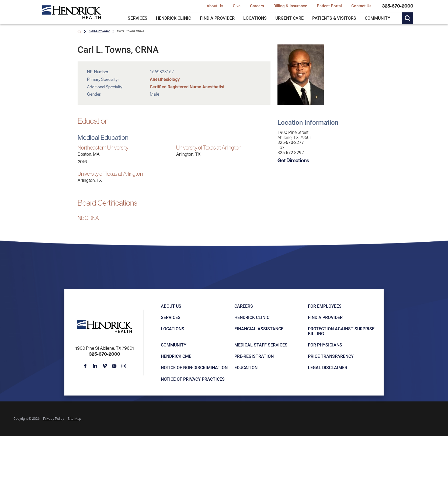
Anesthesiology (165, 79)
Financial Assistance (259, 329)
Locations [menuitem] (255, 18)
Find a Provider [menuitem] (217, 18)
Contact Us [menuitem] (361, 6)
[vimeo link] (105, 366)
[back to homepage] (79, 31)
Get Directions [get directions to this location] (293, 160)
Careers (244, 306)
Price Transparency (331, 356)
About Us (171, 306)
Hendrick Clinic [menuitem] (173, 18)
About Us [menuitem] (215, 6)
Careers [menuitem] (257, 6)
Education (246, 367)
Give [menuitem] (237, 6)
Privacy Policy (54, 418)
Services (171, 317)
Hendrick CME (176, 356)
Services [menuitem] (138, 18)
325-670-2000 (398, 6)
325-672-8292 (291, 153)
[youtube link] (114, 366)
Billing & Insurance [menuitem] (290, 6)
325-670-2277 (291, 142)
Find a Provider (99, 31)
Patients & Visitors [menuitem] (334, 18)
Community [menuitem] (378, 18)
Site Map (74, 418)
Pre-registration (254, 356)
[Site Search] (407, 18)
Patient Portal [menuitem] (329, 6)
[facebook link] (85, 366)
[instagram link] (124, 366)
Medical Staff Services (261, 345)
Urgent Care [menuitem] (289, 18)
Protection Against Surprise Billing (341, 331)
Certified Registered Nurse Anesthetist (187, 87)
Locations (173, 329)
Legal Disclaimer (328, 367)
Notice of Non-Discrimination (194, 367)
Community (174, 345)
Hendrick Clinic (252, 317)
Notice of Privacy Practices (193, 379)
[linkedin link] (95, 366)
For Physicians (325, 345)
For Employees (325, 306)
